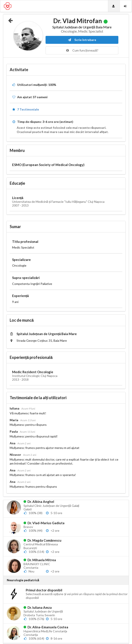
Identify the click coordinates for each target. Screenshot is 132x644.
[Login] (126, 6)
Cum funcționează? (82, 50)
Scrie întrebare (82, 40)
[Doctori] (114, 6)
